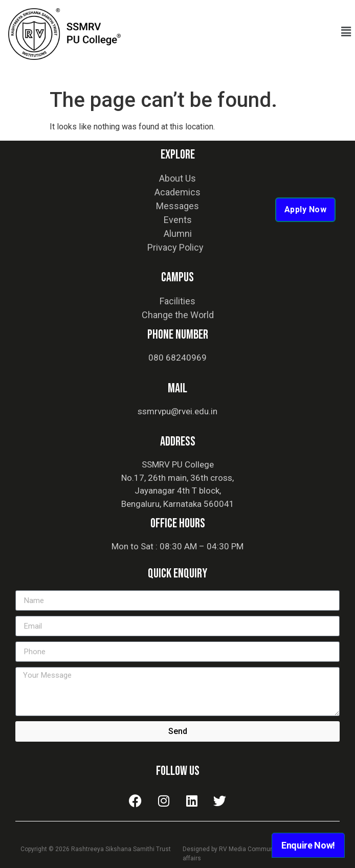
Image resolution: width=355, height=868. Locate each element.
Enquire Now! (308, 845)
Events (178, 220)
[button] (346, 32)
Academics (177, 192)
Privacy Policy (175, 247)
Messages (177, 206)
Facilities (177, 301)
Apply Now (306, 209)
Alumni (178, 233)
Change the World (178, 315)
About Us (177, 178)
